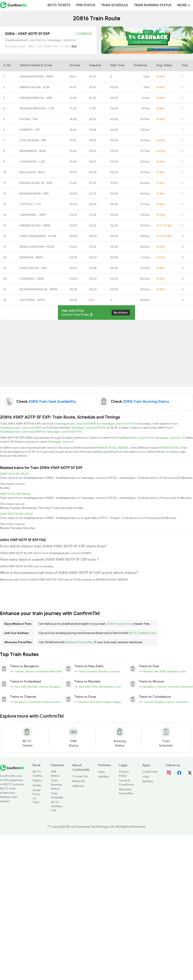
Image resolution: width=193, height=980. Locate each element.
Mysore (30, 671)
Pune (183, 671)
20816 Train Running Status (146, 401)
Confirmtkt (150, 772)
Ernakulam (182, 702)
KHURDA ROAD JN (172, 448)
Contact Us (80, 776)
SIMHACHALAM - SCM (34, 87)
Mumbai (103, 671)
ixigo (102, 772)
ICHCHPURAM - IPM (33, 140)
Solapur (107, 702)
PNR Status (86, 5)
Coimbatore (35, 702)
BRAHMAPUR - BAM (33, 151)
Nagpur (117, 702)
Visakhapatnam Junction (134, 438)
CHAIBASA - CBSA (32, 279)
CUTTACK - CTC (30, 204)
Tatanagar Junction (168, 438)
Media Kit (79, 781)
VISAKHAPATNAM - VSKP (36, 76)
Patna (82, 671)
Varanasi (92, 671)
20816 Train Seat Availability (52, 401)
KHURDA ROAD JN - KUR (36, 183)
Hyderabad (42, 671)
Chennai (19, 671)
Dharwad (187, 687)
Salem (58, 702)
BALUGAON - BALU (32, 172)
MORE (184, 5)
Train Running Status (153, 5)
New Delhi (56, 671)
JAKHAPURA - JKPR (33, 215)
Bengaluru (173, 671)
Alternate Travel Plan (79, 642)
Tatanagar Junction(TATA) (119, 424)
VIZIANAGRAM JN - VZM (36, 98)
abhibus (103, 776)
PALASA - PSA (29, 119)
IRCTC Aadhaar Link (142, 633)
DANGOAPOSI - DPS (33, 268)
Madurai (48, 702)
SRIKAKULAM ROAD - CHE (37, 108)
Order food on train (120, 624)
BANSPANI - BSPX (31, 257)
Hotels (37, 785)
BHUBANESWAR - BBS (34, 194)
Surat (118, 687)
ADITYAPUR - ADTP (32, 300)
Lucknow (114, 671)
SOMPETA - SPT (30, 130)
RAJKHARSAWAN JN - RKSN (38, 289)
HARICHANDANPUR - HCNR (38, 236)
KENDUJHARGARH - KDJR (37, 247)
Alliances (78, 786)
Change (84, 34)
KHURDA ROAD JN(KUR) (112, 448)
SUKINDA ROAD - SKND (35, 225)
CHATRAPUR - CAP (32, 162)
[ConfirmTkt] (12, 768)
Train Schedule (114, 5)
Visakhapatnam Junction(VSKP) (76, 424)
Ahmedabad (106, 687)
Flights (37, 780)
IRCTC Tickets (59, 5)
